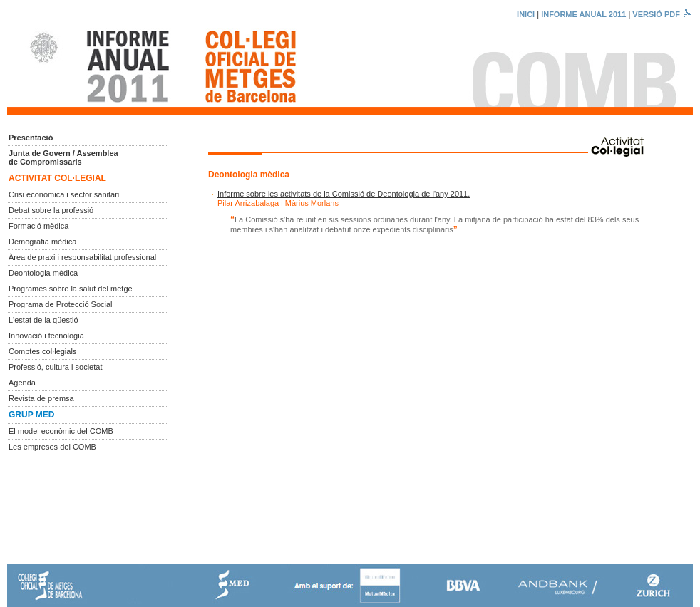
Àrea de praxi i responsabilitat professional (82, 257)
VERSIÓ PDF (663, 14)
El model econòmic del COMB (61, 431)
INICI (526, 14)
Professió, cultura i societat (55, 367)
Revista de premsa (41, 398)
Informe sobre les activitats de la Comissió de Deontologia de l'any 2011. (344, 194)
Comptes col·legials (42, 351)
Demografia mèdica (42, 242)
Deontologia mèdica (43, 273)
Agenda (22, 383)
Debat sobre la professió (51, 210)
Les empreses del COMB (52, 447)
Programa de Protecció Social (61, 304)
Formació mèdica (38, 226)
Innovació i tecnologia (46, 336)
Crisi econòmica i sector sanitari (64, 194)
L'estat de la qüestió (43, 320)
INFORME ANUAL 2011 (583, 14)
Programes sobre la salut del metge (71, 289)
